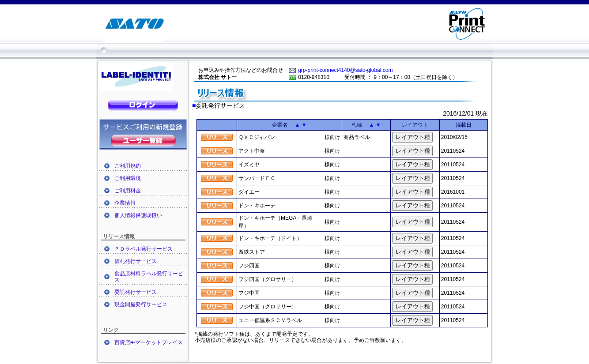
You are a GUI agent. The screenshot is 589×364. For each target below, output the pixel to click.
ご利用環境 (128, 178)
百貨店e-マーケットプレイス (149, 342)
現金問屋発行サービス (141, 304)
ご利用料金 (128, 191)
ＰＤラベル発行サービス (143, 249)
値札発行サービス (136, 261)
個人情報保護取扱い (138, 215)
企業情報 (125, 203)
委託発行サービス (136, 292)
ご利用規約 (128, 166)
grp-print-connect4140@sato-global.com (345, 70)
